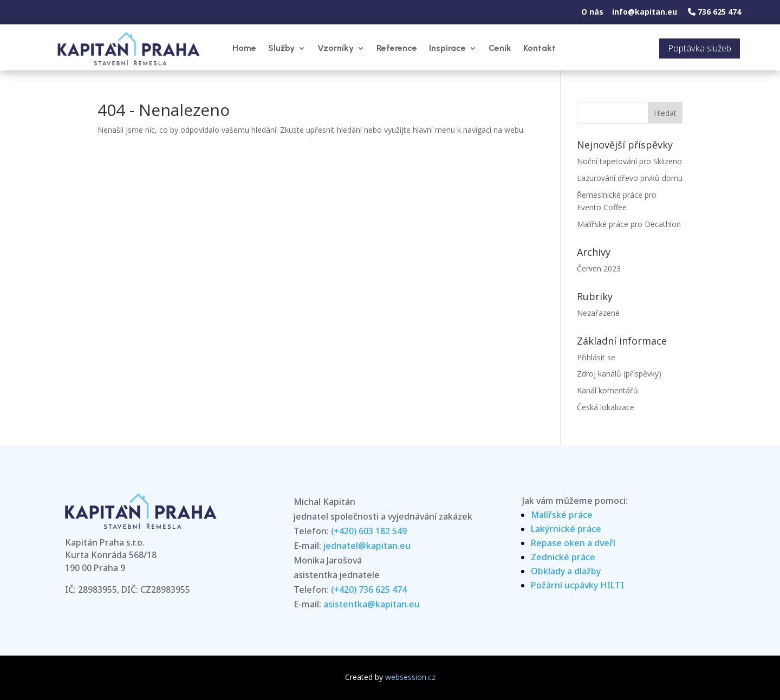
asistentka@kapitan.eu (372, 604)
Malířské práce (562, 515)
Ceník (500, 48)
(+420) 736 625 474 (369, 589)
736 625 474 (714, 12)
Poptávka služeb (700, 48)
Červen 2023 (599, 268)
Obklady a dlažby (566, 571)
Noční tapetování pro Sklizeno (629, 161)
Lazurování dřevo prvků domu (630, 178)
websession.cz (410, 677)
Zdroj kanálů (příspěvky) (619, 374)
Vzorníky (336, 48)
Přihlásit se (596, 357)
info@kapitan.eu (645, 12)
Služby (281, 48)
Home (244, 48)
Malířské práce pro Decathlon (629, 224)
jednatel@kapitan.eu (367, 546)
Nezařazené (598, 313)
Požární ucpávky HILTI (577, 585)
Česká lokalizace (606, 407)
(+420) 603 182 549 (369, 531)
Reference (397, 48)
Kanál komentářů (607, 390)
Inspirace (447, 48)
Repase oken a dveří (573, 543)
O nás (592, 12)
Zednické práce (563, 557)
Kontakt (539, 48)
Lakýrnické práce (566, 529)
